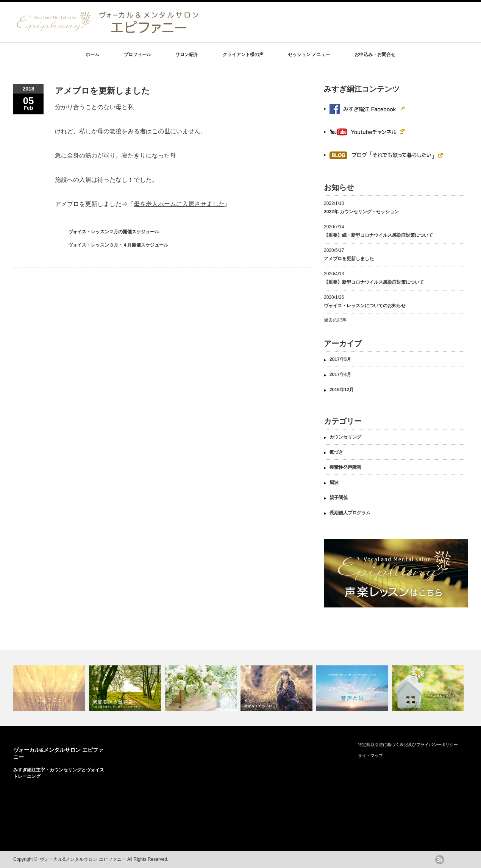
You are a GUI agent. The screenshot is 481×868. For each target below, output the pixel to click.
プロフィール (137, 55)
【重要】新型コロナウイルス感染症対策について (374, 282)
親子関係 (339, 498)
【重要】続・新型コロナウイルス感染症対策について (378, 235)
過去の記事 (335, 320)
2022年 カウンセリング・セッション (361, 212)
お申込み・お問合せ (375, 55)
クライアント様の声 (243, 55)
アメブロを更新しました (349, 259)
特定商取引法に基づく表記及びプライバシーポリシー (408, 745)
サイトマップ (370, 756)
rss (440, 860)
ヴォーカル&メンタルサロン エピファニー (83, 859)
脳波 (334, 482)
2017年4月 (340, 375)
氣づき (336, 452)
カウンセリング (345, 437)
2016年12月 (342, 390)
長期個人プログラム (350, 513)
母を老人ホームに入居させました (179, 204)
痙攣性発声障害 (345, 467)
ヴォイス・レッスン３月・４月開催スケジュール (118, 245)
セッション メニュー (309, 55)
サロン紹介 (187, 55)
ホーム (92, 55)
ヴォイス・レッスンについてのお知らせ (365, 306)
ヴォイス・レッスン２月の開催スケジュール (114, 232)
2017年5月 (340, 359)
